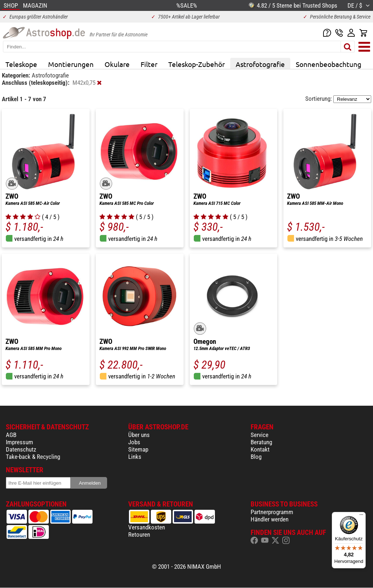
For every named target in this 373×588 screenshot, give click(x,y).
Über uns (139, 435)
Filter (149, 64)
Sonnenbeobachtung (329, 64)
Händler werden (270, 519)
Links (135, 457)
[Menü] (361, 516)
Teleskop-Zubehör (197, 64)
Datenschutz (21, 449)
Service (260, 435)
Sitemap (138, 449)
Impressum (19, 442)
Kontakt (260, 449)
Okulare (117, 64)
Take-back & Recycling (33, 457)
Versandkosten (147, 527)
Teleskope (21, 64)
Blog (256, 457)
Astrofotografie (260, 64)
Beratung (261, 442)
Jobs (134, 442)
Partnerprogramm (272, 512)
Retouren (139, 535)
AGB (11, 435)
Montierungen (71, 64)
